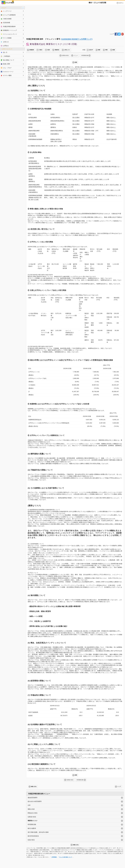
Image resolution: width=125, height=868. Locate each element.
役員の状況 (31, 840)
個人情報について (8, 60)
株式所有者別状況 (33, 836)
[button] (120, 3)
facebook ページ (7, 72)
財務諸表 (32, 50)
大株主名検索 (6, 19)
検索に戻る (34, 787)
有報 (106, 50)
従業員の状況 (65, 55)
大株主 (41, 50)
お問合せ (5, 46)
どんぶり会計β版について (65, 857)
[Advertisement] (75, 18)
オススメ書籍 (6, 75)
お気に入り (67, 50)
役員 (49, 50)
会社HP (91, 50)
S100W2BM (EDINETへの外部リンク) (77, 39)
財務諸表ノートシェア (9, 30)
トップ (119, 787)
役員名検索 (5, 23)
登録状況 (57, 50)
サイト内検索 (6, 38)
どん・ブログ (6, 68)
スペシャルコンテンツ (9, 34)
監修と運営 (5, 64)
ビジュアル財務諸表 (8, 15)
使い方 (4, 52)
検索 (99, 50)
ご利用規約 (54, 857)
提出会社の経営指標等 (35, 801)
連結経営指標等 (33, 798)
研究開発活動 (85, 55)
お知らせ (5, 42)
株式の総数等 (32, 828)
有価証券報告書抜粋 (8, 26)
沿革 (29, 805)
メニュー (76, 55)
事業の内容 (31, 809)
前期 (76, 62)
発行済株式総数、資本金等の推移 (38, 832)
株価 (114, 50)
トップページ (6, 11)
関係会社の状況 (33, 813)
